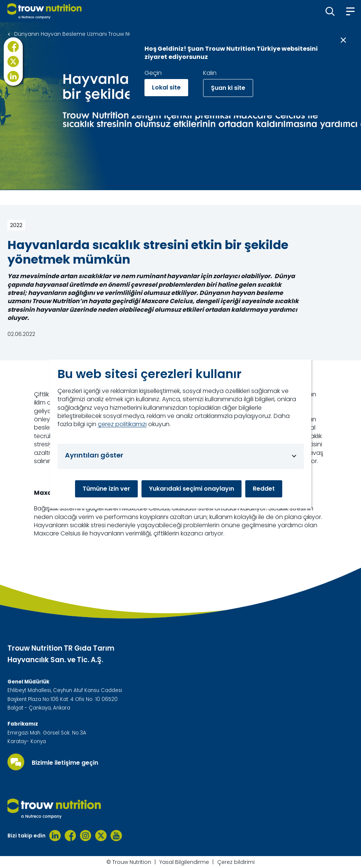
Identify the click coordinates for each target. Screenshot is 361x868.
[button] (330, 11)
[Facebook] (13, 47)
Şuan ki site (228, 88)
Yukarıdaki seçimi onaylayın (192, 489)
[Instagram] (86, 836)
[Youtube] (116, 836)
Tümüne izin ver (106, 489)
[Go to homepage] (45, 11)
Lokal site (166, 87)
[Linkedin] (55, 836)
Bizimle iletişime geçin (65, 763)
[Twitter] (101, 836)
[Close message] (343, 40)
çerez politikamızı (122, 424)
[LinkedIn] (13, 76)
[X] (13, 62)
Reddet (264, 489)
